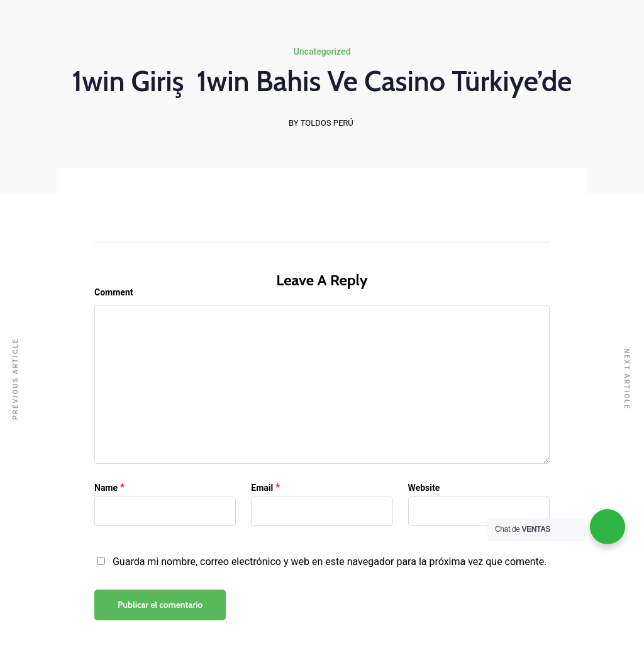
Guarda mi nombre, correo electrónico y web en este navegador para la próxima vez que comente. (330, 562)
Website (424, 488)
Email (262, 488)
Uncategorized (322, 52)
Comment (114, 292)
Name (106, 488)
